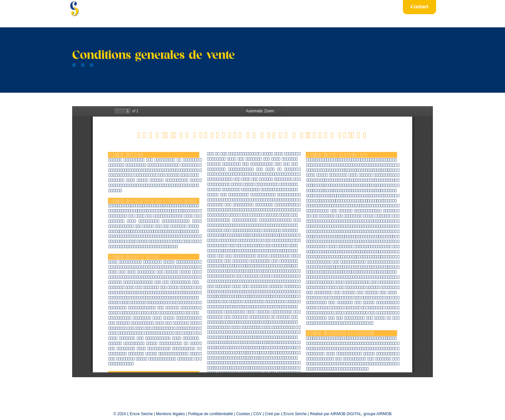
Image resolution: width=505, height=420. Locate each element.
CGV (257, 414)
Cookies (243, 414)
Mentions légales (170, 414)
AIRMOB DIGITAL (346, 414)
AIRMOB (384, 414)
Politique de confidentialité (210, 414)
